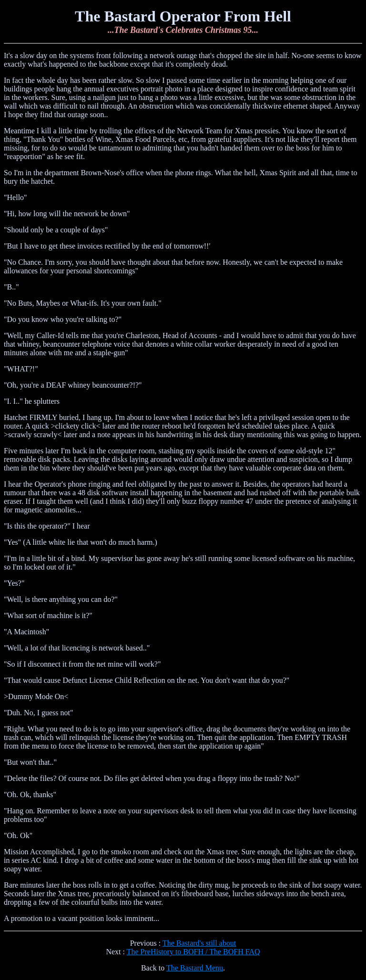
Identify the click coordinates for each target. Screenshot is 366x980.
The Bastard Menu (195, 968)
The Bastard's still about (199, 943)
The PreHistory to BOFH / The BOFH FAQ (193, 952)
